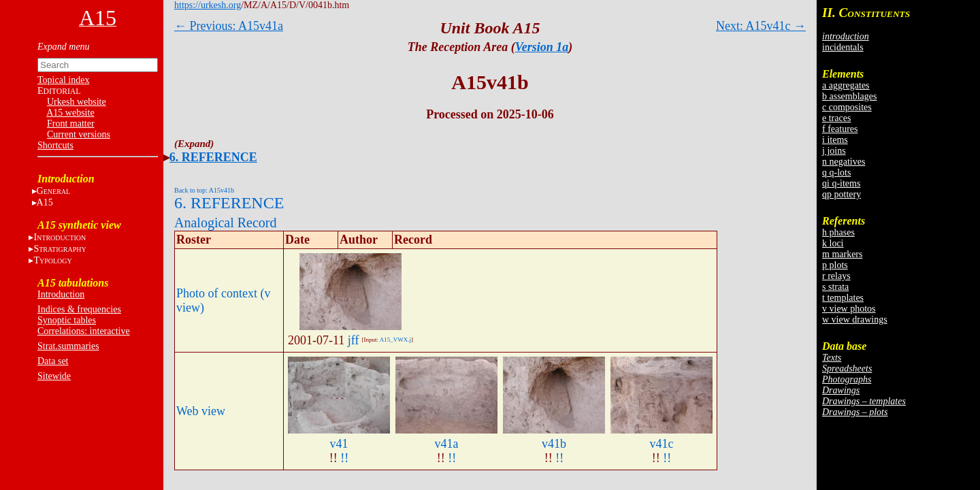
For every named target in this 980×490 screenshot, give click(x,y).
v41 (339, 444)
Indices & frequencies (79, 309)
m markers (842, 254)
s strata (835, 287)
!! (344, 458)
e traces (836, 118)
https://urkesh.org (208, 5)
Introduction (61, 294)
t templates (843, 298)
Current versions (79, 134)
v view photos (849, 309)
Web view (201, 411)
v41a (447, 444)
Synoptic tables (67, 320)
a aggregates (846, 85)
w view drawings (855, 320)
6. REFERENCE (213, 157)
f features (840, 129)
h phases (838, 232)
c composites (847, 107)
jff (354, 340)
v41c (662, 444)
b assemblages (849, 96)
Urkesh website (77, 102)
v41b (554, 444)
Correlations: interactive (84, 331)
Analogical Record (226, 223)
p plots (835, 265)
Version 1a (542, 47)
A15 (45, 202)
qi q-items (841, 183)
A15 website (70, 113)
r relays (836, 276)
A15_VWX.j (395, 340)
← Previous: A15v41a (229, 26)
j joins (834, 151)
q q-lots (836, 173)
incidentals (843, 47)
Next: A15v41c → (761, 26)
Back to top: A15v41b (204, 190)
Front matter (71, 124)
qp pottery (842, 194)
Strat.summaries (68, 346)
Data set (53, 361)
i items (835, 140)
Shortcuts (55, 145)
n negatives (844, 162)
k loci (833, 243)
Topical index (63, 80)
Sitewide (54, 376)
